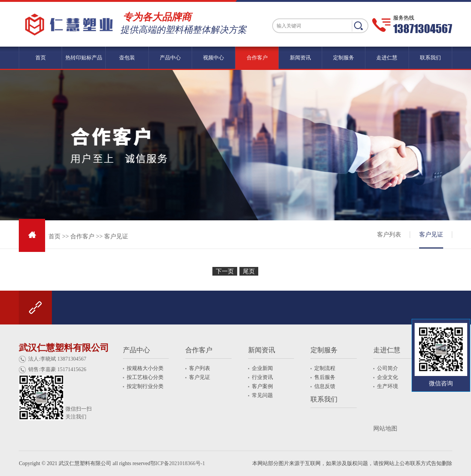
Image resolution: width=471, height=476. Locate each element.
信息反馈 (325, 386)
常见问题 (262, 395)
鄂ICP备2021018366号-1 (178, 463)
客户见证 (116, 236)
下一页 (225, 271)
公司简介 (388, 368)
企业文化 (388, 377)
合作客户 (82, 236)
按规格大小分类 (145, 368)
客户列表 (389, 234)
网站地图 (385, 428)
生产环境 (388, 386)
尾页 (249, 271)
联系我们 (324, 399)
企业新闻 (262, 368)
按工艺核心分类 (145, 377)
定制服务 (324, 350)
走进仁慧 (387, 350)
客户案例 (262, 386)
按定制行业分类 (145, 386)
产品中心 (136, 350)
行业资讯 (262, 377)
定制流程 (325, 368)
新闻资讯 (262, 350)
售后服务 (325, 377)
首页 (55, 236)
